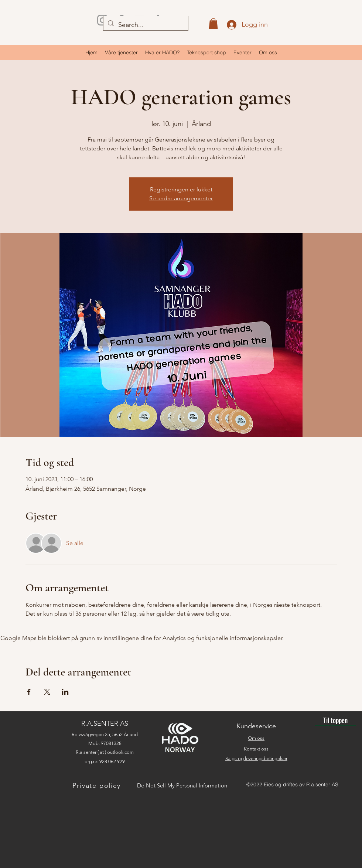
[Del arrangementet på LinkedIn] (65, 692)
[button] (213, 24)
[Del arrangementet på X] (47, 692)
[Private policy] (97, 785)
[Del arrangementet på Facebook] (29, 692)
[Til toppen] (335, 720)
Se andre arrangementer (181, 198)
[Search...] (145, 25)
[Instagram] (103, 20)
